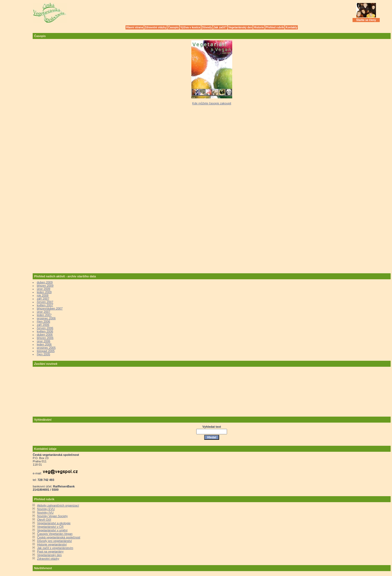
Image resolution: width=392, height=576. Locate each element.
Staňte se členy (366, 20)
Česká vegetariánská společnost (59, 537)
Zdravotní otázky (156, 27)
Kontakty (291, 27)
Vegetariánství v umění (52, 530)
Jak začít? (220, 27)
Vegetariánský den (240, 27)
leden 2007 (44, 315)
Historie (259, 27)
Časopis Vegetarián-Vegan (55, 534)
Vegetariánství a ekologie (54, 523)
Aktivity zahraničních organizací (58, 505)
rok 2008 (43, 295)
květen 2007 (45, 305)
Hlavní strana (135, 27)
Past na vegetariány (50, 551)
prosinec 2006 (46, 318)
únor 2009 (44, 289)
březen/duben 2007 (50, 308)
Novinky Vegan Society (52, 516)
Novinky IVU (45, 513)
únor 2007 (44, 312)
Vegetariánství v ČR (50, 527)
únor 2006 (44, 341)
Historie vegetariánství (52, 544)
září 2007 (43, 299)
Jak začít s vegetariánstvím (55, 548)
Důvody (207, 27)
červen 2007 (45, 302)
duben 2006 (45, 335)
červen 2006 (45, 328)
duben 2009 (45, 282)
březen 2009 (45, 286)
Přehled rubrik (275, 27)
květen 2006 (45, 331)
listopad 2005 (46, 351)
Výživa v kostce (190, 27)
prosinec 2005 (46, 348)
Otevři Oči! (44, 520)
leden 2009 (44, 292)
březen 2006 (45, 338)
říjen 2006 (43, 322)
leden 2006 (44, 344)
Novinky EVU (46, 509)
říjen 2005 (43, 354)
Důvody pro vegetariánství (54, 541)
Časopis (173, 27)
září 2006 (43, 325)
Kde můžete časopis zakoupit (212, 103)
